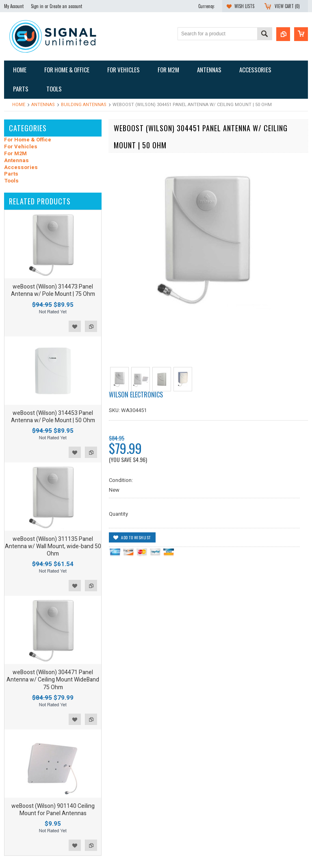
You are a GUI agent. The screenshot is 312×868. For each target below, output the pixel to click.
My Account (14, 6)
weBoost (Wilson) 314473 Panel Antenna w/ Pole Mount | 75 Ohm (53, 290)
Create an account (66, 6)
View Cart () (287, 6)
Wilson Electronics (136, 395)
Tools (11, 181)
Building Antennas (84, 105)
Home (19, 105)
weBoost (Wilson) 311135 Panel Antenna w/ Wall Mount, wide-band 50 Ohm (53, 546)
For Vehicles (21, 147)
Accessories (21, 168)
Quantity (118, 514)
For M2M (15, 154)
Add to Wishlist (75, 326)
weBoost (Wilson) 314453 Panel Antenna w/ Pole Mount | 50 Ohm (53, 417)
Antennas (43, 105)
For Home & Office (28, 140)
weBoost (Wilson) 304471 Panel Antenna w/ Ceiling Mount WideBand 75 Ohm (53, 680)
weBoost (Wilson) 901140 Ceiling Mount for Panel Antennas (53, 810)
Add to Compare (91, 326)
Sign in (37, 6)
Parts (11, 174)
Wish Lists (244, 6)
